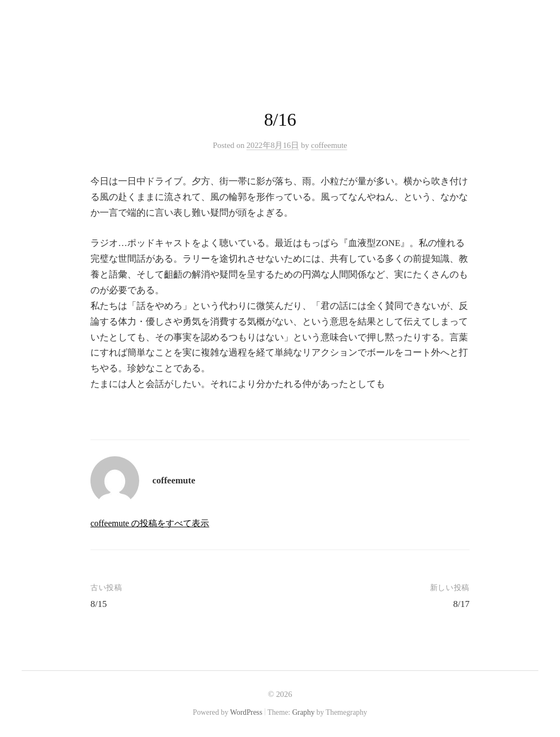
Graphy (303, 712)
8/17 (461, 604)
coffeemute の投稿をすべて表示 (150, 523)
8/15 (99, 604)
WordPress (246, 712)
